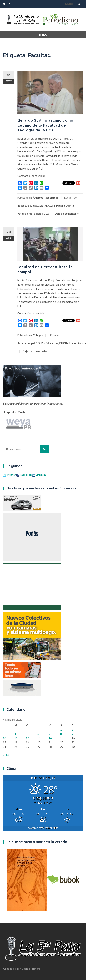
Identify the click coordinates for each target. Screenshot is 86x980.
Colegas (38, 335)
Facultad (32, 206)
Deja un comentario (67, 214)
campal (31, 343)
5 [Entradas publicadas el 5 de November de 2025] (27, 734)
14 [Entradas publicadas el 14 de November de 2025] (50, 738)
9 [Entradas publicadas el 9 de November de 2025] (72, 734)
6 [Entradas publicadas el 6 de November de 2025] (38, 734)
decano (22, 206)
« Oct (6, 755)
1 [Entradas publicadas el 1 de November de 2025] (61, 730)
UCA (46, 214)
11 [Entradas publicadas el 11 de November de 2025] (16, 738)
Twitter (10, 475)
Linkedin (39, 475)
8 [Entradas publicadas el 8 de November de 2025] (61, 734)
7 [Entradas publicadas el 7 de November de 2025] (49, 734)
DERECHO (41, 343)
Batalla (22, 343)
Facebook (24, 475)
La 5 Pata (56, 206)
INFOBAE (65, 343)
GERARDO (44, 206)
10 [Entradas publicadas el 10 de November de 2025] (4, 738)
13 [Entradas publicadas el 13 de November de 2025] (39, 738)
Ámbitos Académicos (46, 198)
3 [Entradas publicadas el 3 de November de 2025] (4, 734)
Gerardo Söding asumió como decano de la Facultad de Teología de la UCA (45, 125)
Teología (38, 214)
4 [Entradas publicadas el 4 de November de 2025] (15, 734)
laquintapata (78, 343)
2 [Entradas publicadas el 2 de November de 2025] (72, 730)
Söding (28, 214)
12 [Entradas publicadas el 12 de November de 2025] (27, 738)
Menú (69, 4)
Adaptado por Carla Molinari (21, 969)
